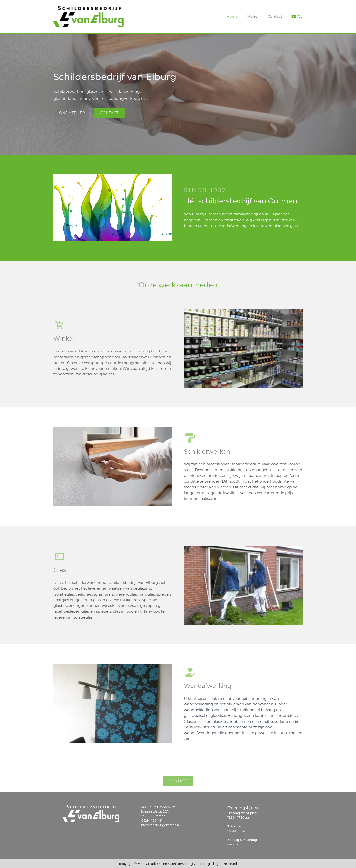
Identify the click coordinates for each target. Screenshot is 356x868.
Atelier (253, 14)
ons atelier (70, 113)
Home (232, 14)
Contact (275, 14)
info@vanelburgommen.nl (160, 825)
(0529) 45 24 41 (151, 820)
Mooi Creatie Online (152, 864)
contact (107, 113)
